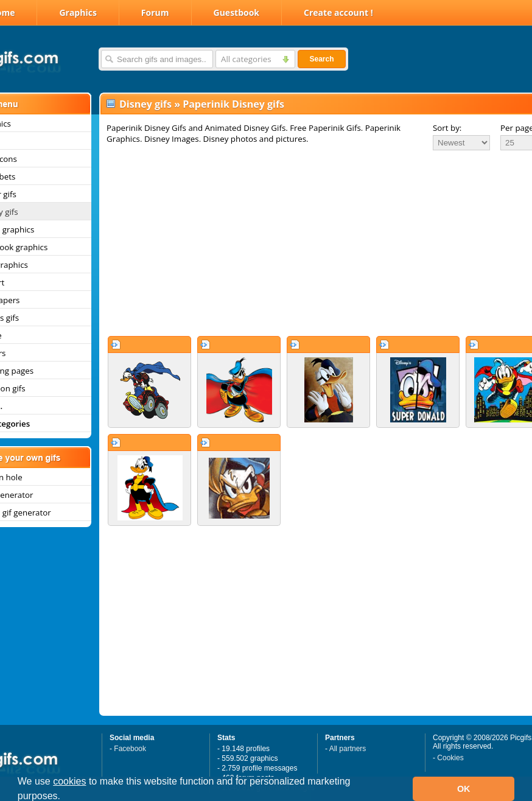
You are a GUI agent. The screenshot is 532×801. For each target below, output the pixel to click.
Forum (155, 12)
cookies (69, 781)
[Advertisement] (303, 243)
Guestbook (237, 12)
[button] (65, 797)
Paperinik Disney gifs (233, 104)
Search (321, 59)
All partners (348, 749)
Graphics (78, 12)
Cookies (450, 758)
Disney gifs (145, 104)
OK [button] (464, 789)
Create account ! (338, 12)
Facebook (130, 749)
